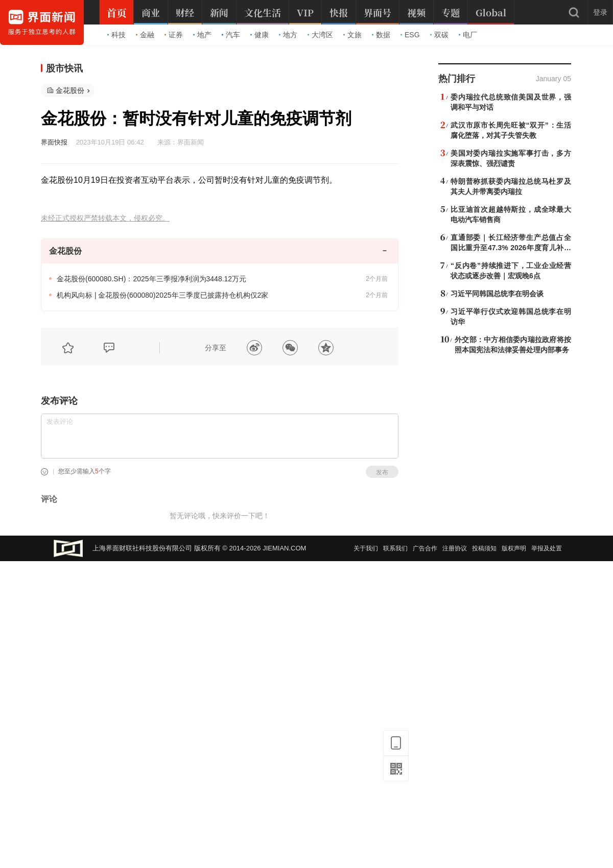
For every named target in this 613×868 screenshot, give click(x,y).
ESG (410, 35)
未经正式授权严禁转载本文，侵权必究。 (105, 218)
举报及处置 (547, 548)
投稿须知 (484, 548)
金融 (145, 35)
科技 (116, 35)
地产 (202, 35)
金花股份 (70, 90)
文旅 (352, 35)
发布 (382, 472)
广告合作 (425, 548)
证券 (174, 35)
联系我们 (395, 548)
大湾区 (320, 35)
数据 (381, 35)
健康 (260, 35)
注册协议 (455, 548)
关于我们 (366, 548)
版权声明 (514, 548)
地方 (288, 35)
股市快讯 (64, 68)
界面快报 (54, 142)
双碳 (439, 35)
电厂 (468, 35)
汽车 (231, 35)
